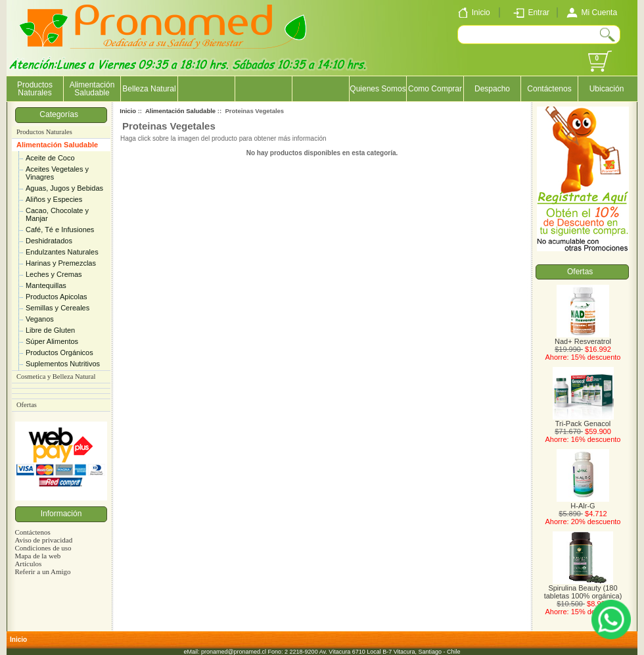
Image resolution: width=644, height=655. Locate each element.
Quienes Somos (378, 89)
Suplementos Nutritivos (63, 364)
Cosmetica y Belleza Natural (56, 376)
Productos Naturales (35, 89)
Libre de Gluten (50, 330)
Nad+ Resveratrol (583, 338)
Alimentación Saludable (57, 145)
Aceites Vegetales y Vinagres (57, 173)
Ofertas (27, 405)
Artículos (28, 564)
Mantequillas (46, 285)
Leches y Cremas (54, 274)
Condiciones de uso (43, 548)
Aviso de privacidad (43, 540)
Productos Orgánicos (59, 352)
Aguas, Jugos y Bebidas (64, 188)
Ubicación (607, 89)
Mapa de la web (37, 556)
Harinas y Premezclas (61, 263)
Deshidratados (49, 241)
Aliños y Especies (54, 199)
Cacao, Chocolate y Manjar (57, 214)
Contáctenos (549, 89)
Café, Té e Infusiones (60, 230)
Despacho (492, 89)
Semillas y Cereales (57, 308)
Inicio (128, 111)
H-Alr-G (583, 502)
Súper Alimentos (52, 341)
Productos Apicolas (57, 297)
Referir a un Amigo (42, 571)
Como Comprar (435, 89)
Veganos (40, 319)
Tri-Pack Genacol (583, 420)
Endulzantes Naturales (62, 252)
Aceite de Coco (50, 158)
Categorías (61, 114)
